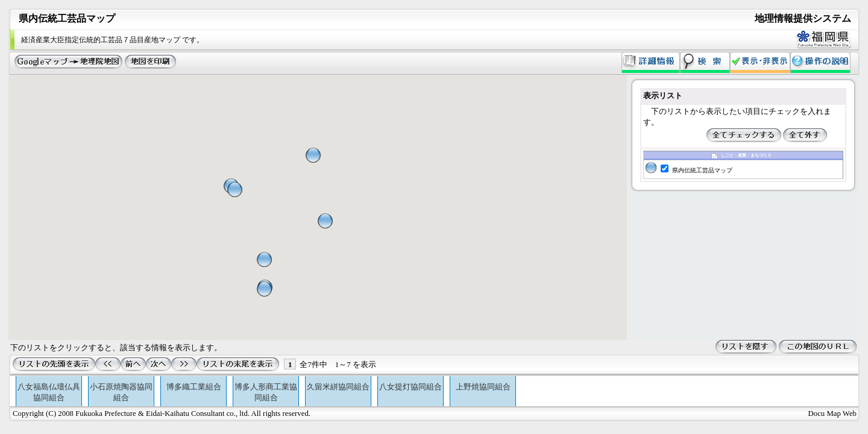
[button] (264, 259)
